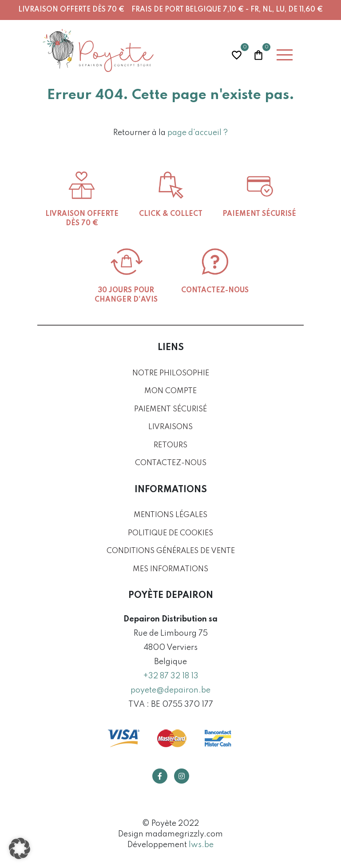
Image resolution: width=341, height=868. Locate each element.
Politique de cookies (170, 533)
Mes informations (170, 569)
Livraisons (170, 427)
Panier (258, 54)
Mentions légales (170, 515)
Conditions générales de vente (171, 551)
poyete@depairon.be (170, 690)
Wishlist (237, 54)
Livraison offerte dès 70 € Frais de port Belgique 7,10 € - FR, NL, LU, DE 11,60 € (170, 10)
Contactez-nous (171, 463)
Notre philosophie (171, 373)
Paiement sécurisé (170, 409)
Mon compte (170, 391)
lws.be (201, 845)
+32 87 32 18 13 (171, 676)
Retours (170, 445)
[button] (20, 848)
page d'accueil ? (198, 133)
